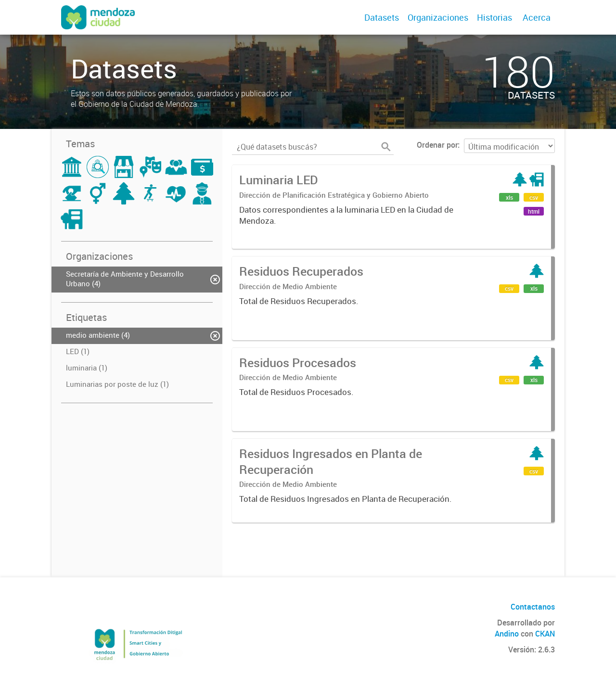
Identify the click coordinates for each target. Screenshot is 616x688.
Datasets (382, 17)
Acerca (537, 17)
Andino (507, 634)
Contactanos (533, 607)
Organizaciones (438, 17)
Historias (494, 17)
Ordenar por (437, 145)
